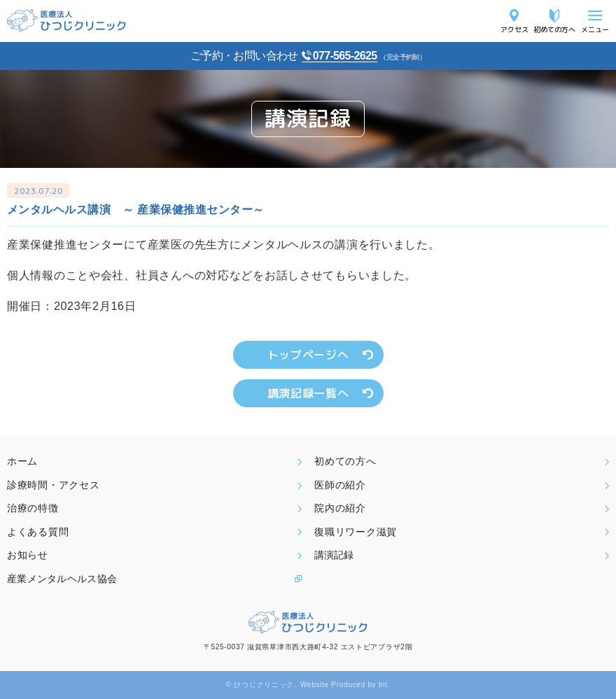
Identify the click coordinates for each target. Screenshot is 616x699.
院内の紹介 (340, 508)
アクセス (514, 29)
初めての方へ (554, 29)
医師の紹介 (340, 485)
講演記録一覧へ (308, 393)
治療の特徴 (33, 508)
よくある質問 (38, 532)
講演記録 (334, 555)
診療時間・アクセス (53, 485)
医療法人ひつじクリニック (66, 21)
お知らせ (28, 555)
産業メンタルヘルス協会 (62, 579)
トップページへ (308, 355)
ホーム (22, 461)
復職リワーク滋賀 (356, 532)
